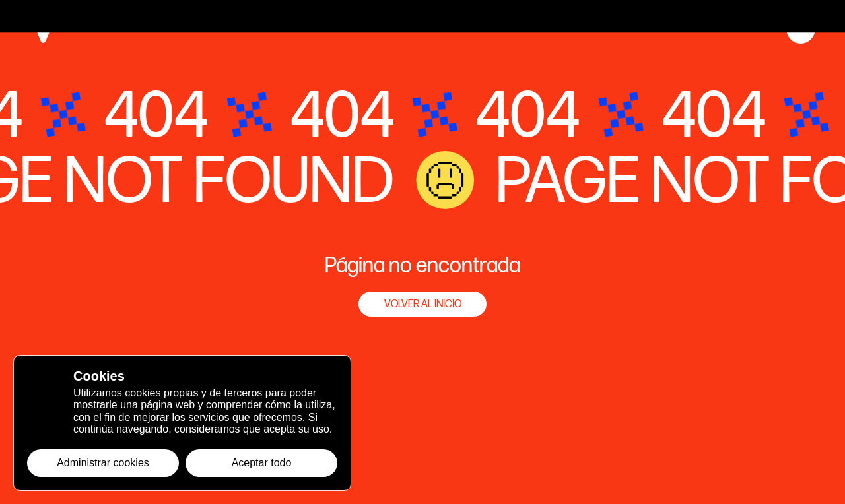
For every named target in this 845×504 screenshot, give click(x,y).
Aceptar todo (262, 463)
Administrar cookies (103, 463)
